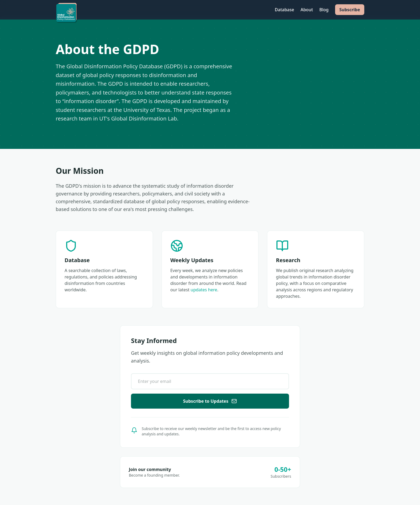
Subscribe (350, 10)
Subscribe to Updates (210, 401)
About (307, 10)
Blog (324, 10)
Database (284, 10)
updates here (204, 290)
